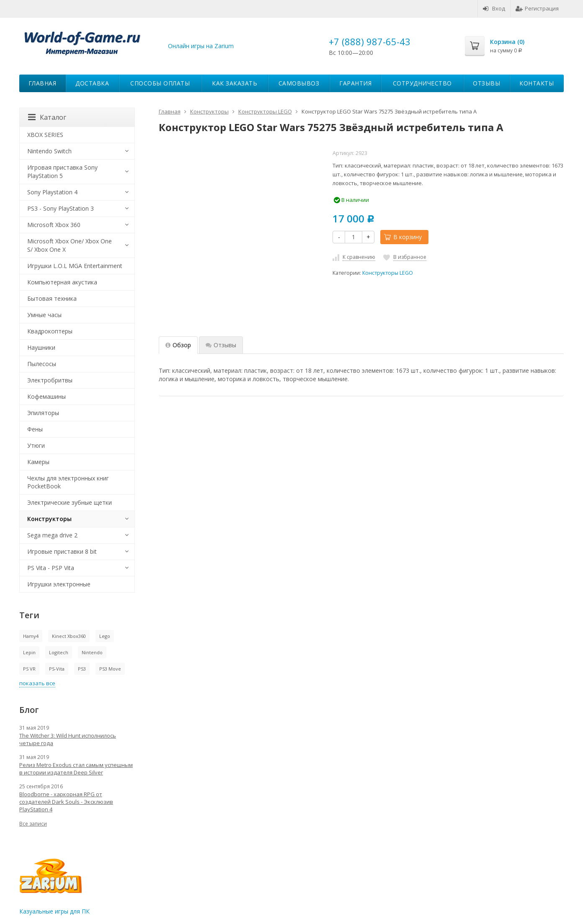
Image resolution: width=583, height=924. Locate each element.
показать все (37, 683)
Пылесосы (42, 364)
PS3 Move (110, 669)
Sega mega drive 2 (52, 535)
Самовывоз (299, 83)
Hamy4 (31, 636)
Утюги (36, 445)
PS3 (82, 669)
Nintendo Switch (49, 151)
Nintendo (92, 652)
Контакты (537, 83)
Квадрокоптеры (50, 331)
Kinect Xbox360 (69, 636)
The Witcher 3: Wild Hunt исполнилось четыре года (68, 739)
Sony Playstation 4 (52, 192)
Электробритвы (50, 380)
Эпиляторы (43, 413)
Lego (105, 636)
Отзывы (486, 83)
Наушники (41, 347)
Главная (43, 83)
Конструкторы (49, 519)
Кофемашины (46, 396)
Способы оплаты (160, 83)
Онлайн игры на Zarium (201, 46)
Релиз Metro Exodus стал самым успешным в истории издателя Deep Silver (76, 769)
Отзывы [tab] (221, 345)
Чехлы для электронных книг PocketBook (68, 482)
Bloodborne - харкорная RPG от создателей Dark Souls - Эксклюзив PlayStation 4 (66, 802)
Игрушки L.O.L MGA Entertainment (75, 266)
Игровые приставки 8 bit (62, 551)
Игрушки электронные (59, 584)
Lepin (29, 652)
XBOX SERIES (45, 135)
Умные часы (44, 315)
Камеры (38, 462)
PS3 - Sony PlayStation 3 (61, 208)
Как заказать (235, 83)
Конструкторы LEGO (388, 273)
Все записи (33, 824)
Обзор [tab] (178, 345)
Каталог (47, 117)
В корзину (403, 237)
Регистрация (537, 8)
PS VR (29, 669)
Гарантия (355, 83)
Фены (35, 429)
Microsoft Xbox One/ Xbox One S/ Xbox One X (70, 245)
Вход (494, 8)
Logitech (59, 652)
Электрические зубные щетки (70, 502)
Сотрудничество (422, 83)
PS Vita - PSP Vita (51, 568)
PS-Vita (57, 669)
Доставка (92, 83)
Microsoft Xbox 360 (54, 225)
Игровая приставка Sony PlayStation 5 (62, 172)
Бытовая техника (52, 298)
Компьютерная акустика (62, 282)
